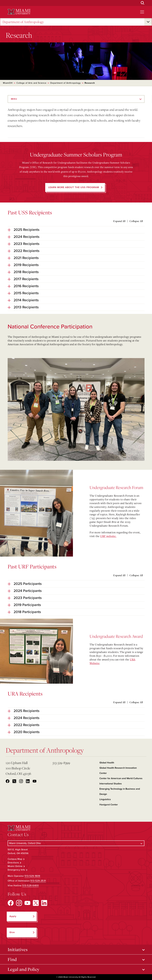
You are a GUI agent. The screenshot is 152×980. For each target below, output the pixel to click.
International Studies (111, 784)
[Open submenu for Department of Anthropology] (148, 22)
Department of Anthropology (23, 22)
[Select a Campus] (76, 843)
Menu (14, 99)
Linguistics (105, 799)
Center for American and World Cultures (121, 778)
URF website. (108, 536)
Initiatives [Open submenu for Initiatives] (18, 949)
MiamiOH (8, 83)
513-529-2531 (38, 881)
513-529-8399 (61, 763)
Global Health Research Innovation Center (118, 771)
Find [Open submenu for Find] (12, 959)
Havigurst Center (109, 805)
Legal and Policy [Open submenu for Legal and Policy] (24, 969)
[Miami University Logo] (19, 12)
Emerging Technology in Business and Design (120, 792)
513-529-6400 (30, 886)
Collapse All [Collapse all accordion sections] (136, 221)
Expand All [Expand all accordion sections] (119, 221)
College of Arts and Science (31, 83)
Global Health (107, 763)
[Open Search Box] (143, 3)
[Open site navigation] (142, 12)
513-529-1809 (32, 876)
